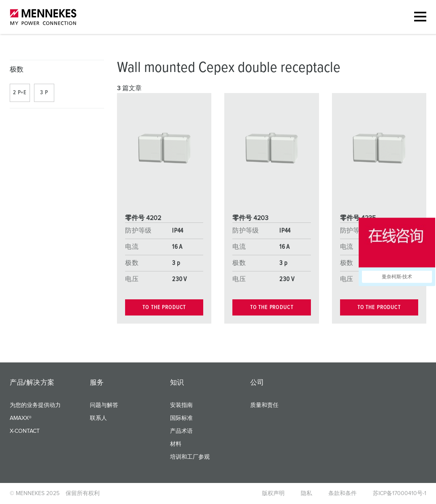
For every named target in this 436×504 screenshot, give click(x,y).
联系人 (98, 418)
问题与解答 (104, 405)
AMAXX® (21, 418)
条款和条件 (342, 493)
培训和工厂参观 (190, 457)
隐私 (306, 493)
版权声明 (273, 493)
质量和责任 (264, 405)
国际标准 (181, 418)
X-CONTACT (25, 431)
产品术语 (181, 431)
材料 (176, 444)
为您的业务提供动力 (35, 405)
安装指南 (181, 405)
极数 (17, 70)
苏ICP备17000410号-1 (400, 493)
